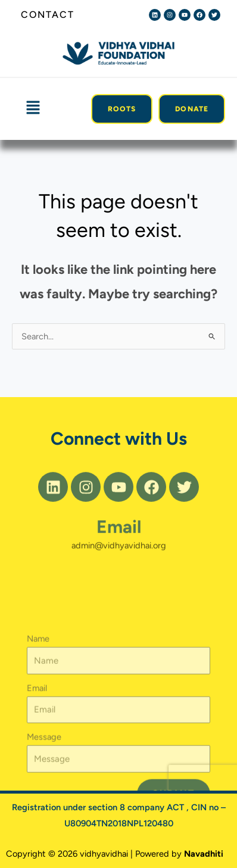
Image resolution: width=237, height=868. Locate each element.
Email (119, 537)
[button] (33, 108)
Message (44, 786)
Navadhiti (204, 854)
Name (38, 688)
